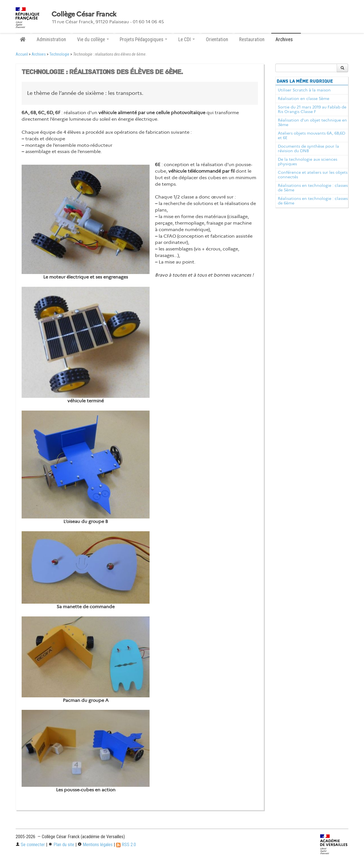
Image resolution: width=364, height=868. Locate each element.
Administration (51, 39)
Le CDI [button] (187, 39)
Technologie (59, 54)
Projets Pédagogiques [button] (143, 39)
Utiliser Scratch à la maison (304, 90)
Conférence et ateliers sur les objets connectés (313, 175)
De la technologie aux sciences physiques (308, 162)
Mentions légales (95, 845)
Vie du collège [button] (93, 39)
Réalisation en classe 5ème (304, 99)
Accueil (22, 54)
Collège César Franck (84, 14)
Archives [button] (286, 39)
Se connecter (30, 845)
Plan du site (61, 845)
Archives (39, 54)
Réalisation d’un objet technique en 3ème (312, 122)
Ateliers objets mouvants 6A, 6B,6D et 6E (312, 135)
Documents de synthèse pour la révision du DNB (308, 148)
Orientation (217, 39)
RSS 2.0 (126, 845)
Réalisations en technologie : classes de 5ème (313, 188)
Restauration (252, 39)
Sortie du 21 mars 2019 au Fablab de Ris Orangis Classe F (312, 109)
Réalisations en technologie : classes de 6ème (313, 201)
